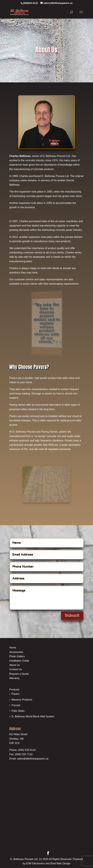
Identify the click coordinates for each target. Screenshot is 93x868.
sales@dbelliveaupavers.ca (33, 759)
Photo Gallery (17, 656)
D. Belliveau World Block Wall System (33, 716)
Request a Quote (19, 674)
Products (14, 690)
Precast (16, 705)
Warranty (14, 678)
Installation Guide (19, 661)
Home (13, 648)
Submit (72, 616)
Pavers (15, 694)
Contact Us (16, 669)
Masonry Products (22, 700)
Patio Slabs (18, 711)
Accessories (16, 652)
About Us (15, 665)
